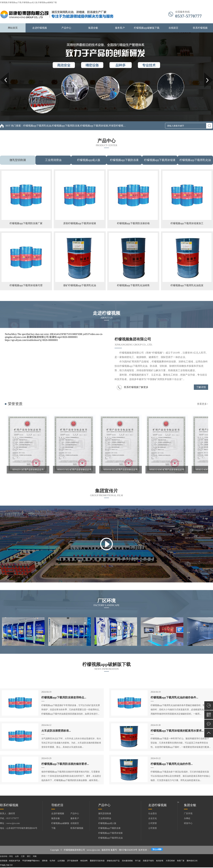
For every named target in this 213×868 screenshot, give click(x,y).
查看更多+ (203, 404)
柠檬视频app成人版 (89, 160)
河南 (35, 856)
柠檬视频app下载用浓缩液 (160, 160)
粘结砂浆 (160, 861)
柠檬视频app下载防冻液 (124, 160)
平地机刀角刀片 (6, 865)
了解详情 (201, 387)
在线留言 (173, 28)
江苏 (23, 856)
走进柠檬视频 (40, 28)
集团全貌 (93, 28)
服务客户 (120, 28)
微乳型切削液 (18, 160)
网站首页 (13, 28)
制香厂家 (181, 861)
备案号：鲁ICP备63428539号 (124, 850)
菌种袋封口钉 (192, 861)
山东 (17, 856)
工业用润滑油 (53, 160)
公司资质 (153, 828)
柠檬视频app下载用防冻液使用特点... (64, 697)
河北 (11, 856)
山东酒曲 (61, 861)
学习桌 (138, 861)
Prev (2, 74)
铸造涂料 (84, 861)
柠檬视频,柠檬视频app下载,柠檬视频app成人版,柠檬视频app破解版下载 (28, 2)
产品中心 (66, 28)
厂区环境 (188, 814)
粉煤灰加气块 (15, 861)
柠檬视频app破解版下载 (147, 28)
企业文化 (153, 818)
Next (206, 74)
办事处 (187, 818)
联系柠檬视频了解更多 (133, 388)
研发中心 (188, 823)
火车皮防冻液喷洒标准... (56, 731)
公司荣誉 (153, 823)
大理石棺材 (170, 861)
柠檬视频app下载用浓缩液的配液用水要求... (177, 731)
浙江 (29, 856)
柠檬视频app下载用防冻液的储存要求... (65, 764)
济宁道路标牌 (73, 861)
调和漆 (45, 861)
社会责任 (153, 814)
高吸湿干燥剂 (148, 861)
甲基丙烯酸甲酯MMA (31, 861)
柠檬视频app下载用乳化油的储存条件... (174, 697)
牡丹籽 (52, 861)
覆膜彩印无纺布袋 (97, 861)
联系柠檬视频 (200, 28)
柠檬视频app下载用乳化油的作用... (172, 764)
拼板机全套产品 (113, 861)
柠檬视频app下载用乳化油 (195, 160)
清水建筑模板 (127, 861)
